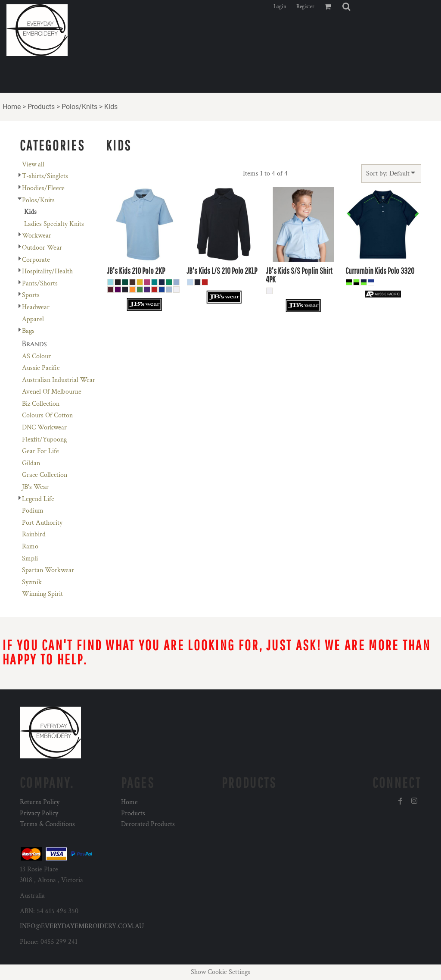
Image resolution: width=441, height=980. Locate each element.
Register (305, 7)
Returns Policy (40, 802)
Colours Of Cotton (47, 415)
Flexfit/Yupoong (44, 440)
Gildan (31, 463)
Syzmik (32, 582)
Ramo (30, 546)
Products (41, 107)
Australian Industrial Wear (59, 380)
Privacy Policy (39, 813)
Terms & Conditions (47, 824)
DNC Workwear (44, 427)
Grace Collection (45, 475)
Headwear (36, 307)
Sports (31, 295)
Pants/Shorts (40, 283)
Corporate (36, 260)
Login (280, 7)
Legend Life (38, 499)
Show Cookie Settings (220, 972)
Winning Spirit (42, 594)
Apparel (33, 319)
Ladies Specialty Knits (54, 224)
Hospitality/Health (47, 271)
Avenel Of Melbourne (52, 392)
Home (12, 107)
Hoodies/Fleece (43, 188)
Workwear (37, 236)
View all (33, 164)
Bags (28, 331)
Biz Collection (41, 404)
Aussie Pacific (41, 368)
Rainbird (34, 534)
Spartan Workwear (48, 570)
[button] (346, 6)
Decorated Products (148, 824)
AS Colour (36, 356)
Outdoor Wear (42, 248)
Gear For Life (40, 451)
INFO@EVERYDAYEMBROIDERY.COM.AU (82, 926)
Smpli (30, 559)
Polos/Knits (79, 107)
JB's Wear (35, 487)
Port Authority (42, 523)
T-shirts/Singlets (45, 176)
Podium (33, 511)
